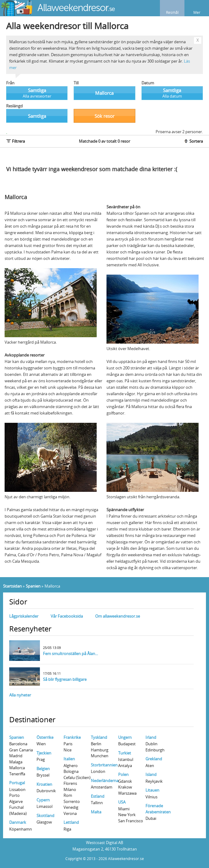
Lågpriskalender (24, 616)
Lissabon (17, 789)
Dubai (151, 818)
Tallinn (97, 803)
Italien (69, 759)
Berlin (96, 744)
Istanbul (126, 759)
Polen (123, 774)
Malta (96, 812)
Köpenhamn (21, 829)
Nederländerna (105, 781)
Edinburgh (155, 750)
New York (127, 815)
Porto (14, 795)
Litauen (152, 790)
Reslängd (14, 106)
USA (122, 802)
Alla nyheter (20, 695)
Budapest (127, 744)
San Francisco (131, 821)
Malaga (16, 762)
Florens (70, 783)
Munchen (100, 756)
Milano (70, 789)
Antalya (125, 766)
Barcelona (18, 744)
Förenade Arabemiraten (158, 809)
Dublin (151, 744)
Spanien (33, 586)
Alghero (71, 766)
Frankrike (72, 737)
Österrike (45, 737)
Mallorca (17, 768)
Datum (148, 83)
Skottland (45, 816)
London (98, 771)
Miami (124, 809)
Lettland (71, 822)
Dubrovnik (46, 791)
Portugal (17, 783)
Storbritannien (104, 765)
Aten (150, 766)
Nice (68, 750)
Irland (151, 737)
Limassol (45, 806)
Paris (68, 744)
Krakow (125, 787)
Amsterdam (102, 787)
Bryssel (43, 775)
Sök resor (104, 116)
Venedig (71, 807)
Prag (41, 759)
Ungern (125, 737)
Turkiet (125, 753)
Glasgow (44, 822)
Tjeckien (44, 753)
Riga (67, 829)
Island (151, 774)
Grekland (154, 759)
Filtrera (15, 141)
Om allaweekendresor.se (118, 616)
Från (10, 83)
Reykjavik (154, 781)
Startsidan (12, 586)
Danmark (18, 822)
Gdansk (125, 781)
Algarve (16, 801)
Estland (98, 796)
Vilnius (151, 797)
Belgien (43, 769)
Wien (41, 744)
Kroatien (44, 784)
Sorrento (72, 801)
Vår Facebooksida (67, 616)
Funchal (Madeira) (18, 810)
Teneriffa (17, 774)
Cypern (43, 800)
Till (76, 83)
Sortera (193, 141)
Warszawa (127, 793)
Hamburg (100, 750)
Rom (68, 795)
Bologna (71, 771)
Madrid (16, 756)
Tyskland (99, 737)
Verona (70, 813)
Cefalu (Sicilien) (77, 777)
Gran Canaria (21, 750)
